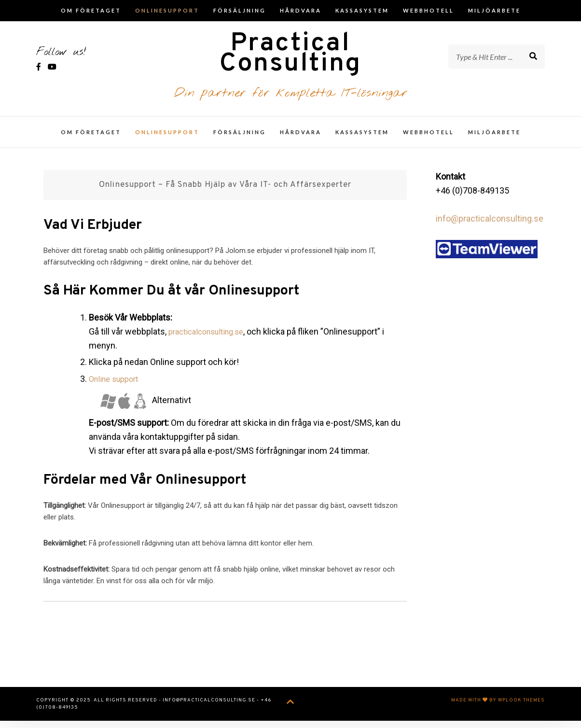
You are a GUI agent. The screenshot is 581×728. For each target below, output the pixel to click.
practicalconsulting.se (211, 339)
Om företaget (91, 10)
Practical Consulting (290, 59)
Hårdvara (301, 10)
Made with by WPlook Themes (498, 707)
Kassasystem (362, 10)
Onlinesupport (167, 10)
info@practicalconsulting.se (490, 226)
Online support (117, 386)
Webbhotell (429, 10)
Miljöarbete (494, 10)
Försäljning (240, 10)
